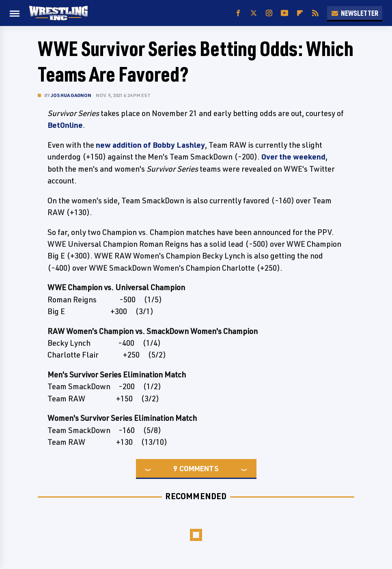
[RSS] (315, 13)
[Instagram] (269, 13)
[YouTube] (284, 13)
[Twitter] (254, 13)
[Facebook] (238, 13)
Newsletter (355, 13)
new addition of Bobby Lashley (150, 145)
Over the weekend (293, 157)
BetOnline (65, 125)
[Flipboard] (300, 13)
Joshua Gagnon (71, 95)
